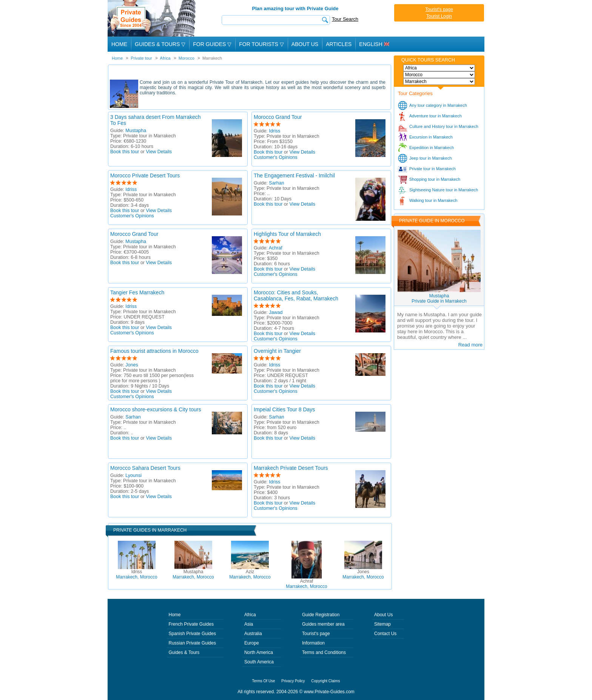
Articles (339, 44)
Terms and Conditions (324, 652)
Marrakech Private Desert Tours (291, 468)
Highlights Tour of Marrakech (287, 234)
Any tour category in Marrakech (438, 105)
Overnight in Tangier (277, 351)
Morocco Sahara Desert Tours (145, 468)
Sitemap (382, 624)
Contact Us (385, 634)
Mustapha (136, 131)
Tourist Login (439, 16)
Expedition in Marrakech (432, 148)
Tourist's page (439, 9)
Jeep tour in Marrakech (431, 158)
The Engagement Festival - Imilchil (294, 175)
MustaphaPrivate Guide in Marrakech (439, 298)
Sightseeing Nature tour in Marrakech (444, 190)
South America (259, 662)
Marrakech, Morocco (136, 574)
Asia (249, 624)
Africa (250, 615)
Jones (132, 365)
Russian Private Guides (192, 643)
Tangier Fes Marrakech (137, 292)
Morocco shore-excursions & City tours (156, 409)
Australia (253, 634)
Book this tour (125, 152)
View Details (159, 152)
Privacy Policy (293, 681)
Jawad (276, 312)
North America (259, 652)
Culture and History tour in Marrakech (444, 126)
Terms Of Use (264, 681)
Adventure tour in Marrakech (436, 116)
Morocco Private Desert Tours (145, 175)
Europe (252, 643)
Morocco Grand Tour (278, 117)
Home (119, 44)
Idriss (274, 131)
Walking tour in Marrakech (433, 200)
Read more (470, 345)
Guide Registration (321, 615)
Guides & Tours (184, 652)
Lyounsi (133, 475)
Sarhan (276, 183)
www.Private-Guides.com (329, 692)
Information (313, 643)
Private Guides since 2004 (152, 18)
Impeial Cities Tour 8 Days (284, 409)
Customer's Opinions (276, 157)
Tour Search (345, 19)
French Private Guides (191, 624)
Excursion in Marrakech (431, 137)
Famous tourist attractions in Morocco (154, 351)
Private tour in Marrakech (432, 169)
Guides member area (323, 624)
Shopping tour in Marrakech (435, 179)
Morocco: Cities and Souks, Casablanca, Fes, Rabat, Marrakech (296, 295)
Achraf (276, 248)
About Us (305, 44)
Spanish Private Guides (192, 634)
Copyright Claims (325, 681)
